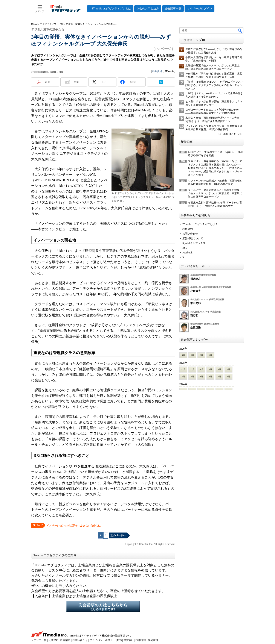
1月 (210, 355)
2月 (201, 355)
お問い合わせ (190, 234)
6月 (183, 377)
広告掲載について (193, 238)
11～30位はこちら (229, 134)
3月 (192, 355)
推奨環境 (153, 640)
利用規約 (188, 229)
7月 (228, 369)
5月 (192, 377)
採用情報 (141, 640)
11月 (192, 369)
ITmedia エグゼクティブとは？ (200, 224)
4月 (183, 355)
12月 (183, 369)
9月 (210, 369)
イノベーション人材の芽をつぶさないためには (74, 526)
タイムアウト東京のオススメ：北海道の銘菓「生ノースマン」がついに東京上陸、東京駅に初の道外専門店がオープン (215, 193)
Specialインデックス (194, 243)
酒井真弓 (157, 71)
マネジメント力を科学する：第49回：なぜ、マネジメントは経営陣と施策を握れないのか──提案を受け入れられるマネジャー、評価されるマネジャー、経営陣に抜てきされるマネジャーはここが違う (215, 168)
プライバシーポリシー (102, 640)
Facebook (187, 253)
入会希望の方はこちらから (103, 606)
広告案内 (65, 640)
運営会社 (129, 640)
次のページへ (118, 535)
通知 (77, 82)
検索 (240, 30)
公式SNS (53, 640)
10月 (202, 369)
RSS (185, 248)
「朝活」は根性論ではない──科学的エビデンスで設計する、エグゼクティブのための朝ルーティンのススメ (214, 85)
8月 (219, 369)
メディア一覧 (39, 640)
